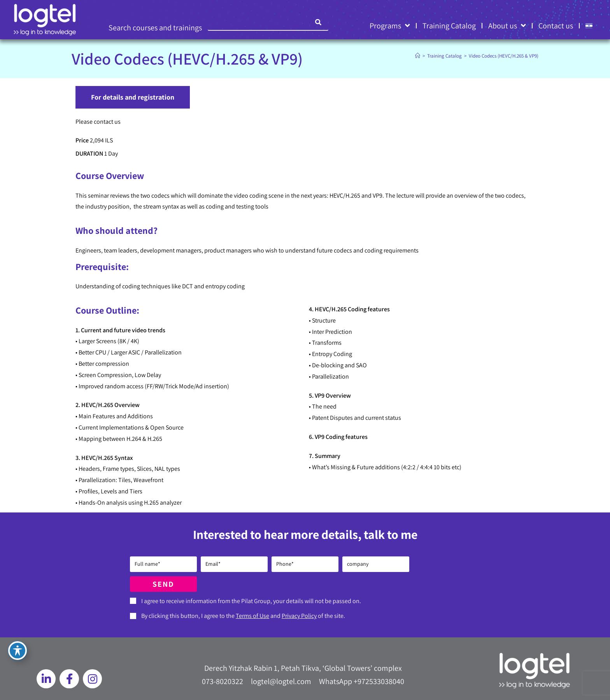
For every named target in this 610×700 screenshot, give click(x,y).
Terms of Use (252, 616)
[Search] (319, 22)
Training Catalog (449, 26)
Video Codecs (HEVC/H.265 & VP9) (504, 56)
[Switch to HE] (589, 26)
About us (507, 26)
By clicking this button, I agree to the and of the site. (243, 616)
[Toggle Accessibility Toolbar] (18, 651)
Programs (390, 26)
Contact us (556, 26)
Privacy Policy (299, 616)
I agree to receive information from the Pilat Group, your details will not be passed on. (251, 601)
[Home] (418, 56)
